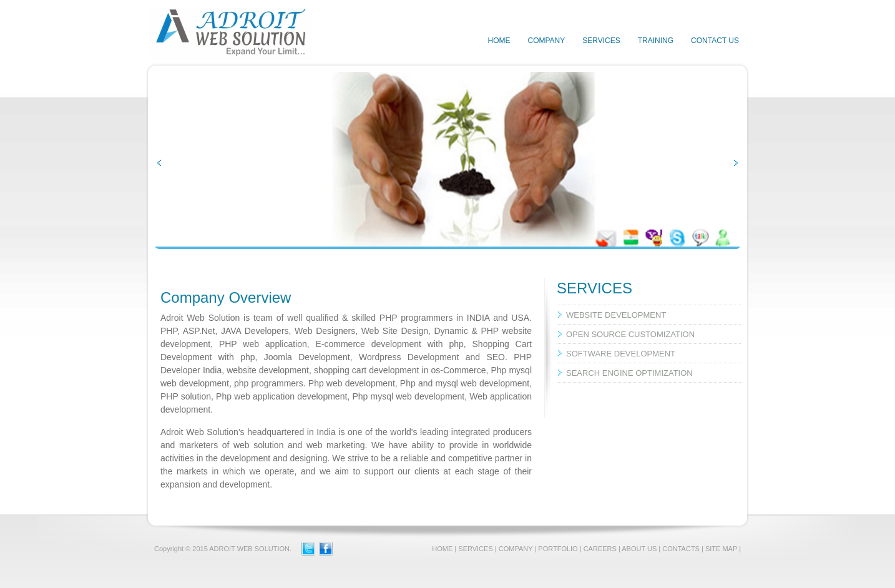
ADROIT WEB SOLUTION (249, 549)
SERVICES (601, 41)
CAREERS (600, 549)
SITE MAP (721, 549)
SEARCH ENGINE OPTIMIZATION (629, 373)
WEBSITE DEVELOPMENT (616, 315)
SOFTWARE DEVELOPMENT (621, 354)
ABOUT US (639, 549)
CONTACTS (681, 549)
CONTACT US (715, 41)
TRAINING (656, 41)
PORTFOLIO (558, 549)
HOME (499, 41)
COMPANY (546, 41)
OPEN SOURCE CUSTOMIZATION (630, 334)
